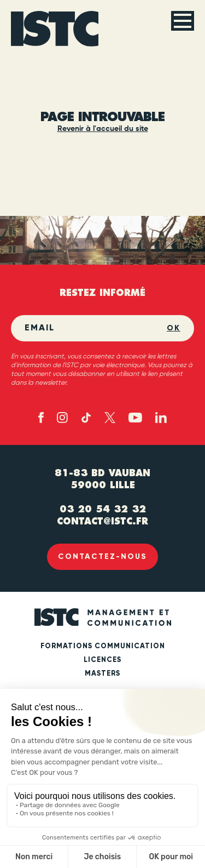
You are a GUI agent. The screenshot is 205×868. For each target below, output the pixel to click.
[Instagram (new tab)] (62, 418)
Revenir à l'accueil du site (103, 129)
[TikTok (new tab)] (86, 418)
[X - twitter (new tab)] (110, 418)
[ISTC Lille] (55, 29)
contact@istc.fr (102, 521)
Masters (102, 674)
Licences (102, 660)
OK (174, 328)
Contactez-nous (102, 556)
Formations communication (103, 646)
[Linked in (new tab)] (161, 418)
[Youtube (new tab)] (135, 418)
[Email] (96, 328)
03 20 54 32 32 (103, 509)
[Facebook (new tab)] (41, 418)
